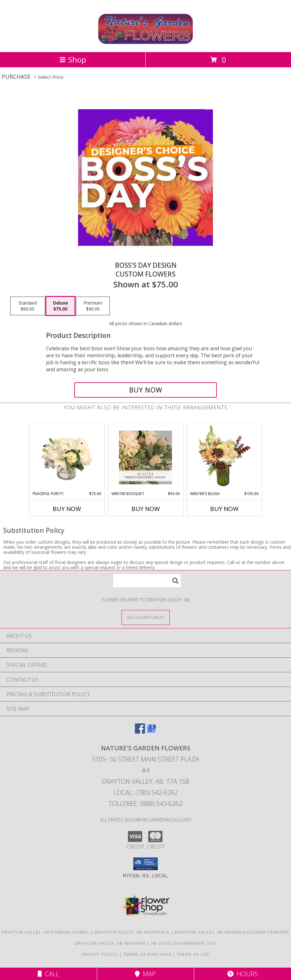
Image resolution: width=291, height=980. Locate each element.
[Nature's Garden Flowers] (145, 43)
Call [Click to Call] (48, 974)
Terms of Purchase (147, 954)
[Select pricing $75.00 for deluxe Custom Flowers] (60, 306)
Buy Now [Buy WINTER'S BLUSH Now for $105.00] (224, 509)
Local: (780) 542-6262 (146, 792)
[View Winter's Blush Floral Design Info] (224, 457)
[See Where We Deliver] (146, 617)
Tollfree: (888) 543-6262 (145, 804)
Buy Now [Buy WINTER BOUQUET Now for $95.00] (146, 509)
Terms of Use (193, 954)
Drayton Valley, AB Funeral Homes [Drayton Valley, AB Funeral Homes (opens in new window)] (45, 932)
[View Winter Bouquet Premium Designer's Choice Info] (145, 457)
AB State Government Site (184, 943)
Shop (73, 60)
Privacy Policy (100, 954)
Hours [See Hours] (243, 974)
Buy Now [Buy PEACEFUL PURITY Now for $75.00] (67, 509)
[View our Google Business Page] (151, 732)
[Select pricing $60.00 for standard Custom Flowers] (28, 306)
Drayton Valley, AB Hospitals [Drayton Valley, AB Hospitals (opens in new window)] (132, 932)
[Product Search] (147, 581)
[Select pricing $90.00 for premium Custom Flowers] (93, 306)
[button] (145, 864)
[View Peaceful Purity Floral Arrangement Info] (67, 457)
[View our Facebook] (140, 732)
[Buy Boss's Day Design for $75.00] (145, 390)
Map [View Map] (145, 974)
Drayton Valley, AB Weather (110, 943)
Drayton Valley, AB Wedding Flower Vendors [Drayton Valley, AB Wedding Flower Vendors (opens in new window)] (232, 932)
